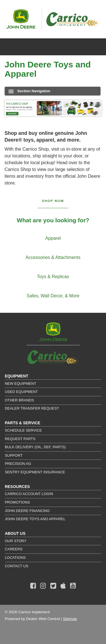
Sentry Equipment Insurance (35, 472)
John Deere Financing (27, 511)
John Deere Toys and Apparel (35, 519)
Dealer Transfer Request (32, 408)
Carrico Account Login (29, 494)
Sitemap (70, 619)
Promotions (17, 502)
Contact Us (17, 566)
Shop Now (53, 201)
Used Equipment (21, 392)
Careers (14, 549)
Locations (15, 558)
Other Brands (19, 400)
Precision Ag (18, 464)
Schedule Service (23, 430)
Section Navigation (29, 91)
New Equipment (20, 383)
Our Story (16, 541)
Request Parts (20, 439)
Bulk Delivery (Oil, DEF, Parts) (35, 447)
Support (14, 455)
